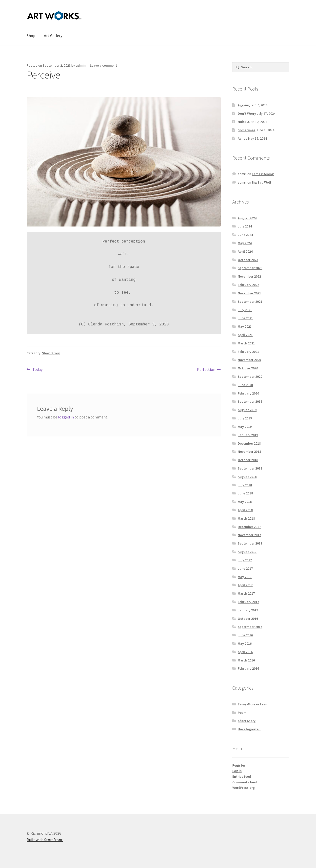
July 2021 (245, 310)
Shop (31, 36)
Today (37, 370)
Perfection (206, 370)
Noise (242, 122)
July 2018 (245, 485)
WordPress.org (244, 788)
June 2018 (245, 493)
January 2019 (248, 435)
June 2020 (245, 385)
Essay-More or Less (252, 704)
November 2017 (249, 535)
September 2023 (250, 268)
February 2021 (248, 352)
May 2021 (245, 326)
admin (81, 65)
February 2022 (248, 285)
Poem (242, 713)
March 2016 (246, 660)
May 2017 (245, 577)
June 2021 (245, 318)
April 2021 (245, 335)
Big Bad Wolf (262, 182)
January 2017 (248, 610)
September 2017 (250, 543)
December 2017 (249, 527)
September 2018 (250, 468)
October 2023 (248, 260)
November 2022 (249, 276)
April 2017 (245, 585)
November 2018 (249, 452)
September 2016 (250, 627)
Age (241, 105)
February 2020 (248, 393)
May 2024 (245, 243)
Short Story (51, 353)
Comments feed (245, 782)
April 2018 (245, 510)
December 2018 (249, 443)
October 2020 (248, 368)
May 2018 (245, 502)
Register (239, 765)
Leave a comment (103, 65)
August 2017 (247, 552)
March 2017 (246, 593)
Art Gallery (53, 36)
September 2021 (250, 302)
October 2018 (248, 460)
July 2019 (245, 418)
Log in (237, 771)
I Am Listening (263, 174)
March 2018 (246, 518)
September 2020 (250, 377)
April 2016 (245, 652)
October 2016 (248, 619)
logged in (66, 417)
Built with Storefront (45, 840)
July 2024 (245, 226)
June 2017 (245, 568)
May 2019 (245, 427)
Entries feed (242, 776)
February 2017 (248, 602)
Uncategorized (249, 729)
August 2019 (247, 410)
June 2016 (245, 635)
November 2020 (249, 360)
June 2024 (245, 235)
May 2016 (245, 643)
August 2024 (247, 218)
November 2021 (249, 293)
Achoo (243, 138)
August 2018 (247, 477)
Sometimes (247, 130)
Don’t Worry (247, 113)
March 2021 (246, 343)
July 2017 (245, 560)
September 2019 (250, 401)
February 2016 (248, 668)
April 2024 (245, 251)
